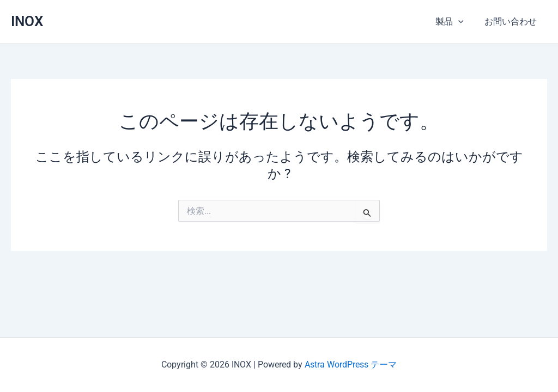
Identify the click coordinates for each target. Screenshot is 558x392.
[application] (463, 22)
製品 (454, 22)
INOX (27, 21)
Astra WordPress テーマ (351, 365)
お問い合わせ (512, 22)
